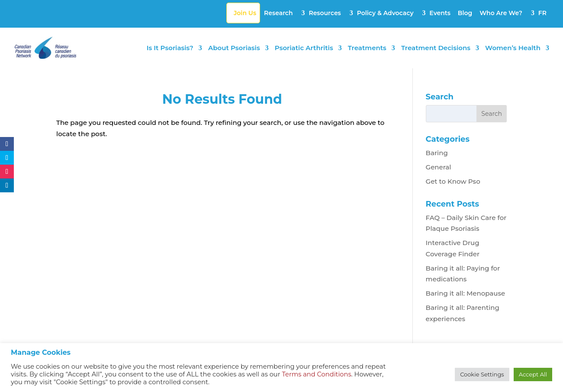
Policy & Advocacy (385, 13)
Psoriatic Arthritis (304, 49)
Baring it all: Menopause (466, 293)
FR (542, 13)
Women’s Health (513, 49)
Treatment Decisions (436, 49)
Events (440, 13)
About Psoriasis (234, 49)
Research (278, 13)
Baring (437, 153)
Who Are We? (501, 13)
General (439, 167)
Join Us (245, 13)
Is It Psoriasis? (170, 49)
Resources (325, 13)
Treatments (367, 49)
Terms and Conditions (316, 374)
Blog (465, 13)
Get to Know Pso (453, 181)
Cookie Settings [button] (482, 374)
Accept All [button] (533, 374)
